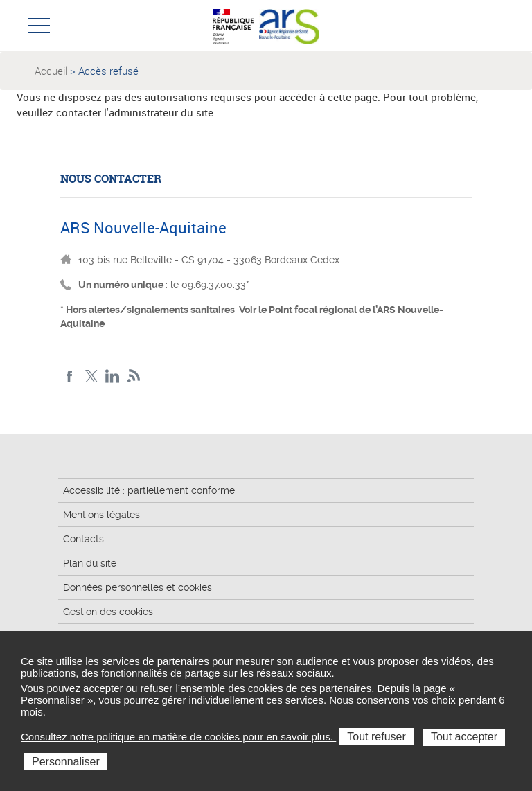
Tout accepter (464, 737)
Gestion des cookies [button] (108, 612)
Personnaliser (66, 762)
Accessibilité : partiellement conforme (149, 490)
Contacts (83, 539)
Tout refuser (376, 737)
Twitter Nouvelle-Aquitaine (91, 376)
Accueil (51, 71)
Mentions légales (101, 515)
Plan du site (90, 563)
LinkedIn (113, 376)
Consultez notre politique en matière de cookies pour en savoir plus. (178, 737)
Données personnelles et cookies (138, 587)
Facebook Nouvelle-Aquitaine (70, 376)
